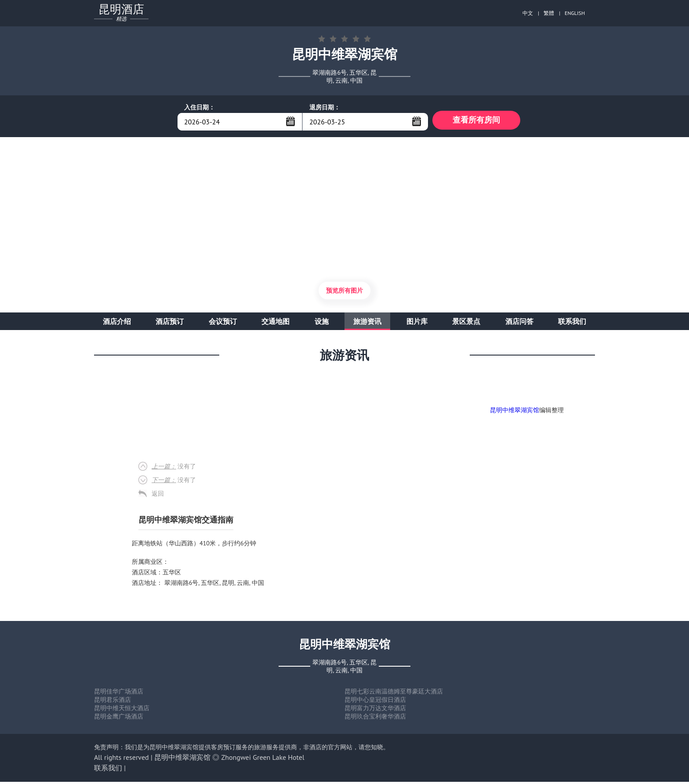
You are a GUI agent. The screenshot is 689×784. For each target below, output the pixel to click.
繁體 (549, 13)
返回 (158, 496)
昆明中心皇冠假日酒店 (375, 702)
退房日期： (325, 107)
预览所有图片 (344, 293)
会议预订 (223, 323)
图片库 (417, 323)
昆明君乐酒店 (112, 702)
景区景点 (466, 323)
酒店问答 (519, 323)
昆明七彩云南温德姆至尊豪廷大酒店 (394, 693)
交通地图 (276, 323)
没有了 (174, 468)
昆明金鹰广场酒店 (119, 719)
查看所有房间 (476, 122)
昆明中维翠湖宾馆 (515, 412)
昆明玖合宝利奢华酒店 (375, 719)
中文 (528, 13)
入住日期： (199, 107)
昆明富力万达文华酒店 (375, 710)
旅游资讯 (367, 323)
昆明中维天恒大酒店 (122, 710)
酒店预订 (170, 323)
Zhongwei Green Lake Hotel (263, 759)
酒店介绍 (117, 323)
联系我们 (572, 323)
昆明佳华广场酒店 (119, 693)
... (290, 121)
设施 (322, 323)
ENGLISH (575, 13)
